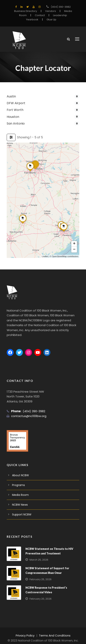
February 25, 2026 (40, 574)
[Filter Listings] (11, 137)
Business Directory (27, 11)
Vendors (50, 11)
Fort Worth (14, 110)
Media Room (20, 490)
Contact (28, 15)
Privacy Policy (27, 631)
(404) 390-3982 (61, 7)
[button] (35, 169)
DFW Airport (15, 103)
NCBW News (20, 500)
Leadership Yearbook (52, 15)
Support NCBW (21, 509)
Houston (12, 117)
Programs (18, 480)
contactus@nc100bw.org (27, 411)
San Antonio (15, 123)
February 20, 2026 (40, 594)
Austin (11, 96)
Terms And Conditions (54, 631)
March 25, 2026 (38, 555)
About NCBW (20, 470)
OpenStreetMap (59, 256)
